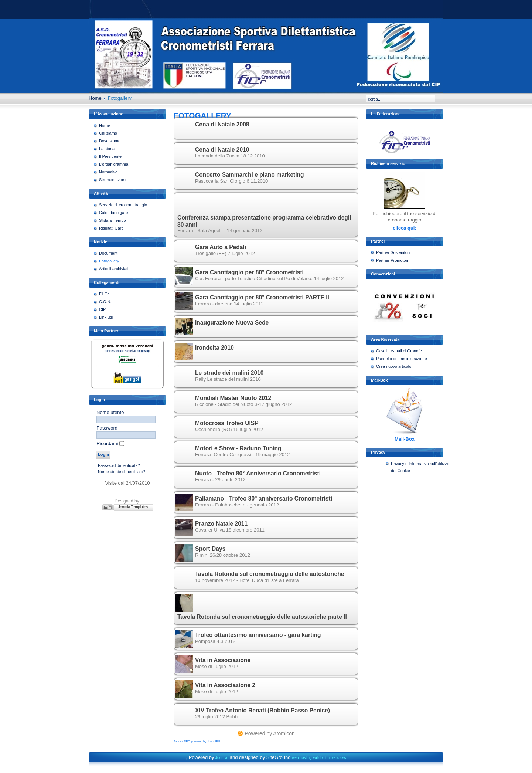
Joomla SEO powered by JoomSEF (197, 741)
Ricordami (107, 443)
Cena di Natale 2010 (222, 150)
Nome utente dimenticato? (122, 472)
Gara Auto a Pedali (221, 247)
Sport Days (210, 549)
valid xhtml (322, 758)
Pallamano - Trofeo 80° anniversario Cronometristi (264, 499)
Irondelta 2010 (214, 348)
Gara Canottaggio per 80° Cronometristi (249, 272)
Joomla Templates (133, 507)
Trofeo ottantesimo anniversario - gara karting (258, 635)
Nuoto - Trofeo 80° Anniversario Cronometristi (258, 473)
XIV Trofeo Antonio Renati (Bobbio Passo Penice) (262, 710)
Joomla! (222, 758)
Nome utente (110, 412)
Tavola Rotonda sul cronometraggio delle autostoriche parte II (262, 617)
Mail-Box (405, 439)
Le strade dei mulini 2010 (229, 373)
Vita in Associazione (223, 660)
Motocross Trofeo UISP (227, 423)
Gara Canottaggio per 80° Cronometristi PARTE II (262, 297)
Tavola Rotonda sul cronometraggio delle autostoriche (270, 574)
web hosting (302, 758)
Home (95, 98)
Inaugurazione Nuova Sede (232, 323)
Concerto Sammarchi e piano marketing (250, 175)
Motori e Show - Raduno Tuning (238, 448)
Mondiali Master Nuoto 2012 (233, 398)
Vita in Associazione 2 (225, 685)
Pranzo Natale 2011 (221, 524)
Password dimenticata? (119, 465)
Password (107, 428)
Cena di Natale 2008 (222, 124)
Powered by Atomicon (270, 733)
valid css (339, 758)
